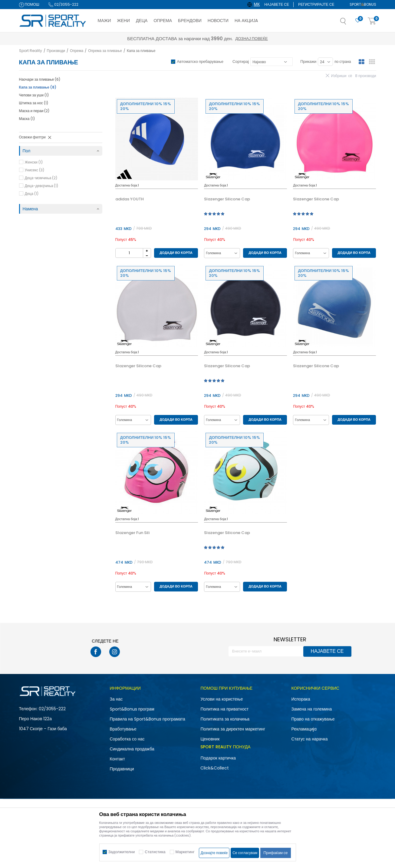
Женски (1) (34, 162)
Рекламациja (304, 729)
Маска (27, 119)
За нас (116, 699)
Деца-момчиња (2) (41, 178)
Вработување (123, 729)
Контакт (117, 759)
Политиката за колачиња (225, 719)
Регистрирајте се (316, 4)
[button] (349, 23)
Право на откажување (313, 719)
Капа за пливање (38, 87)
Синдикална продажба (132, 749)
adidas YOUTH (130, 199)
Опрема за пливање (105, 51)
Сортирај (241, 62)
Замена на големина (311, 709)
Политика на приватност (224, 709)
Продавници (122, 769)
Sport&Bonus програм (132, 709)
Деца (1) (32, 194)
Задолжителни (122, 852)
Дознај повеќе (251, 39)
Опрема (77, 51)
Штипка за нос (34, 103)
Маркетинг (185, 852)
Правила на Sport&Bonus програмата (148, 719)
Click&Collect (215, 768)
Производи (56, 51)
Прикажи (308, 62)
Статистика (155, 852)
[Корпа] (372, 21)
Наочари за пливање (40, 79)
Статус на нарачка (309, 739)
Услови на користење (222, 699)
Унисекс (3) (35, 170)
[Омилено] (358, 21)
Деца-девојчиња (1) (42, 186)
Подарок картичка (218, 758)
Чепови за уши (34, 95)
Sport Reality (31, 51)
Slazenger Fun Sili (132, 533)
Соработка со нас (127, 739)
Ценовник (210, 739)
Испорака (301, 699)
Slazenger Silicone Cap (227, 199)
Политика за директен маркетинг (233, 729)
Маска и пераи (34, 111)
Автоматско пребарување (200, 62)
